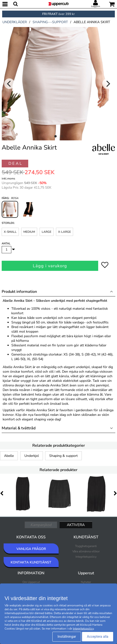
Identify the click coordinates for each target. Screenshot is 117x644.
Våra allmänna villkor (86, 551)
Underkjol (32, 456)
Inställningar (67, 637)
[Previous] (9, 84)
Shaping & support (63, 456)
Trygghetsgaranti (86, 546)
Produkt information (19, 292)
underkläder (15, 22)
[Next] (108, 84)
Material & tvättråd (19, 428)
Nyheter (86, 582)
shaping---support (50, 22)
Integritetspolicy (86, 557)
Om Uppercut (31, 582)
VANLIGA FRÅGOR (31, 549)
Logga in (96, 6)
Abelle (9, 456)
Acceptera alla (98, 637)
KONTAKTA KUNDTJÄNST (31, 562)
